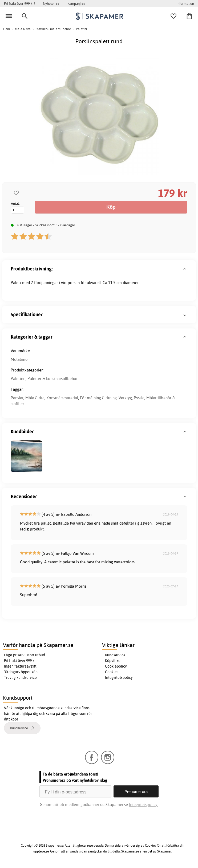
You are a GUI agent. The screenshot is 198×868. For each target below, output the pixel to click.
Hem (7, 29)
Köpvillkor (113, 661)
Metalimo (19, 359)
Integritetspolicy (119, 677)
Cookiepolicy (116, 666)
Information (185, 3)
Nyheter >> (51, 3)
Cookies (112, 672)
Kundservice (115, 655)
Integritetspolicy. (144, 805)
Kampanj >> (76, 3)
